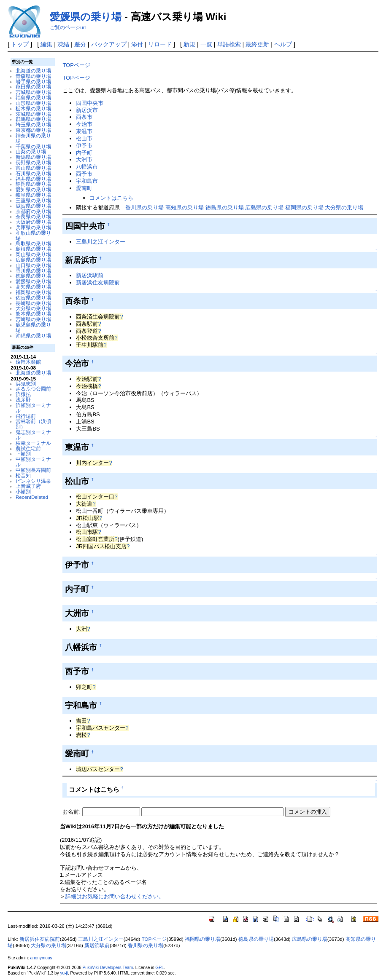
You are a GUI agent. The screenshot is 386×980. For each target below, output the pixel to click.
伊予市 (84, 146)
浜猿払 (23, 394)
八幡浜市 (87, 167)
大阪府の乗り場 (33, 222)
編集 (46, 44)
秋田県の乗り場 (33, 87)
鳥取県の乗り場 (33, 243)
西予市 (84, 174)
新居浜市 (87, 110)
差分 (80, 44)
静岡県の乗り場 (33, 184)
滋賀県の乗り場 (33, 206)
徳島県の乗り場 (33, 276)
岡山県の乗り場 (33, 254)
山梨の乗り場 (31, 151)
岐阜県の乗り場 (33, 195)
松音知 (23, 475)
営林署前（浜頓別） (33, 424)
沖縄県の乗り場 (33, 336)
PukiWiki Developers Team (108, 968)
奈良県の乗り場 (33, 216)
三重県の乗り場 (33, 200)
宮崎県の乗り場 (33, 319)
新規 (189, 44)
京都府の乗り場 (33, 211)
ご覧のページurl (68, 27)
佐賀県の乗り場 (33, 298)
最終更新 (257, 44)
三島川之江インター (101, 242)
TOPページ (76, 65)
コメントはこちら (111, 198)
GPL (159, 968)
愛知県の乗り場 (33, 189)
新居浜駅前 (90, 275)
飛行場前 (26, 416)
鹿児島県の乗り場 (33, 327)
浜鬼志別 (26, 384)
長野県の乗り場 (33, 162)
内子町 (84, 153)
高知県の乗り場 (33, 287)
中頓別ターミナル (33, 462)
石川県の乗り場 (33, 173)
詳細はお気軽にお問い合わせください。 (115, 896)
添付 (137, 44)
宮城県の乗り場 (33, 92)
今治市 (84, 124)
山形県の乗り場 (33, 103)
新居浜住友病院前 (98, 282)
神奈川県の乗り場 (33, 138)
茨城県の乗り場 (33, 114)
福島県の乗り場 (33, 98)
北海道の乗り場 (33, 71)
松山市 (84, 138)
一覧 (206, 44)
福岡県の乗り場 (33, 292)
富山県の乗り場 (33, 168)
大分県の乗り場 (33, 308)
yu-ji (64, 973)
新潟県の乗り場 (33, 157)
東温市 (84, 131)
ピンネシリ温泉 (33, 481)
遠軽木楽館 (28, 362)
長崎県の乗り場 (33, 303)
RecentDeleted (32, 497)
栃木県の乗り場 (33, 108)
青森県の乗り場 (33, 76)
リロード (160, 44)
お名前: (72, 812)
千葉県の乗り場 (33, 146)
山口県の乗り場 (33, 265)
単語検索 (229, 44)
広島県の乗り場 (33, 260)
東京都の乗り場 (33, 130)
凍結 (63, 44)
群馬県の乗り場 (33, 119)
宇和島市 (87, 181)
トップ (20, 44)
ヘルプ (283, 44)
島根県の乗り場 (33, 249)
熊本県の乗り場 (33, 314)
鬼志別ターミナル (33, 435)
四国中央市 (90, 103)
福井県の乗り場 (33, 179)
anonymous (41, 958)
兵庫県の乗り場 (33, 227)
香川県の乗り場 (33, 271)
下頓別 (23, 454)
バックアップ (109, 44)
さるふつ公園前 (33, 389)
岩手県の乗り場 (33, 82)
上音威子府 (28, 486)
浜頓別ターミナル (33, 408)
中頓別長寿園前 (33, 470)
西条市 (84, 117)
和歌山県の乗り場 (33, 236)
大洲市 (84, 159)
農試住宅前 (28, 448)
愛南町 (84, 188)
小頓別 (23, 491)
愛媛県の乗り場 (86, 17)
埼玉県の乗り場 (33, 125)
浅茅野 (23, 400)
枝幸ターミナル (33, 443)
